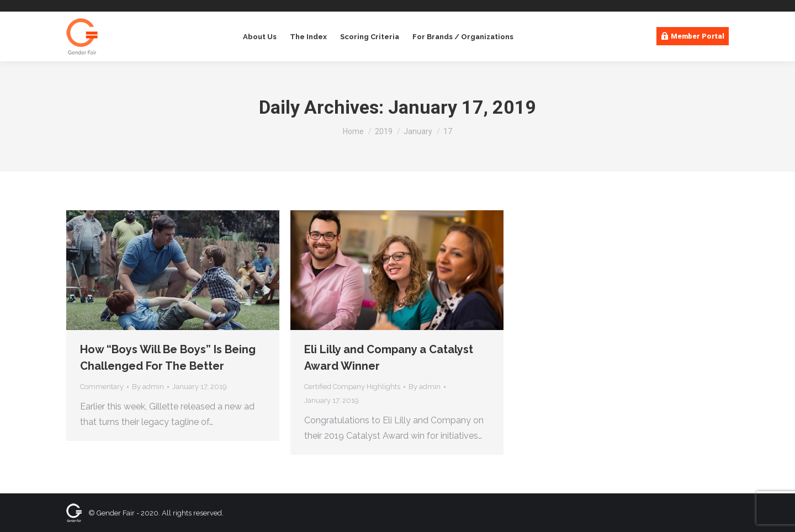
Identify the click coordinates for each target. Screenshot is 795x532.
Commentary (102, 387)
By (148, 387)
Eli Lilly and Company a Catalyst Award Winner (389, 358)
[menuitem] (259, 37)
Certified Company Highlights (352, 387)
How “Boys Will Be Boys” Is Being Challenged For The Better (168, 358)
